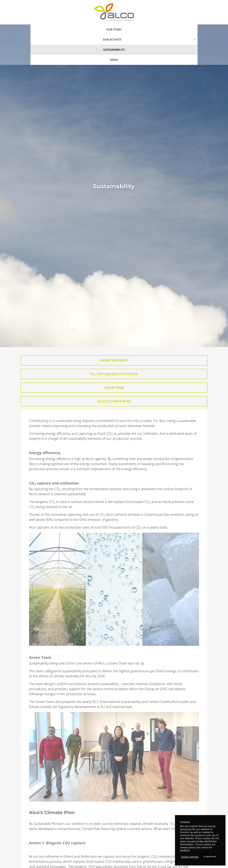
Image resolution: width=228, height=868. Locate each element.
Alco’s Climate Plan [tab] (114, 401)
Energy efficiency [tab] (114, 360)
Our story (114, 29)
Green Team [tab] (114, 388)
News (114, 60)
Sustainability (114, 50)
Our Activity (149, 40)
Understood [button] (210, 856)
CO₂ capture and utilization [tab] (114, 374)
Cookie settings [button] (190, 857)
